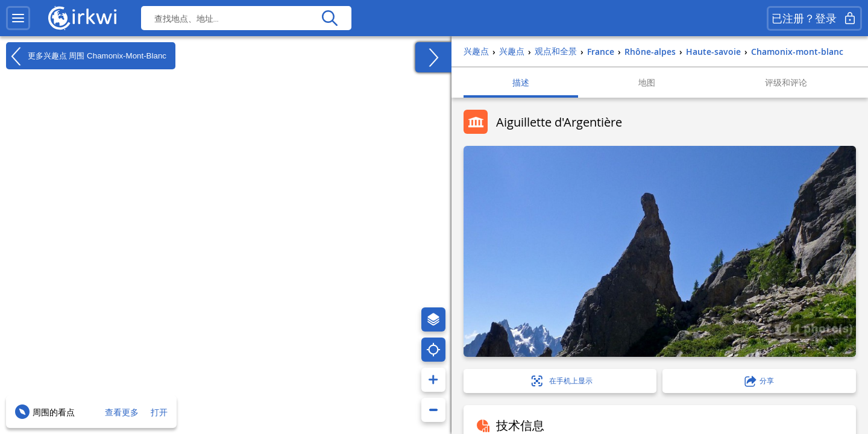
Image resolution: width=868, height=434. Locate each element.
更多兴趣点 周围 (86, 56)
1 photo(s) (814, 328)
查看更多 (122, 412)
